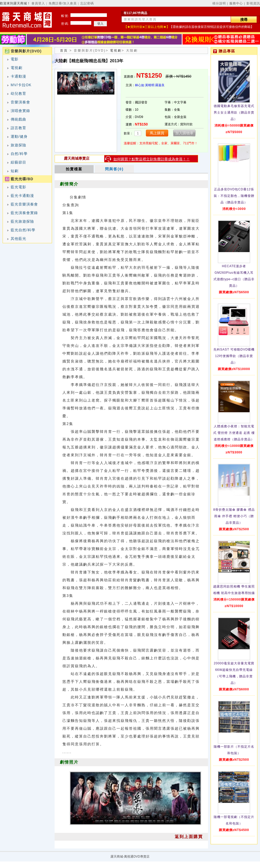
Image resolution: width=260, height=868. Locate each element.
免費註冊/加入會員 (63, 3)
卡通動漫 (18, 76)
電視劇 (17, 68)
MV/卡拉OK (21, 85)
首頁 (64, 51)
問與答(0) (114, 169)
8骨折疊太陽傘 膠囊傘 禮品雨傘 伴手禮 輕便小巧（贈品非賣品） (234, 516)
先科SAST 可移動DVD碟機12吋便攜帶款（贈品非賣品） (234, 356)
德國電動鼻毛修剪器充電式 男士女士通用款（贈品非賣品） (234, 113)
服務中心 (236, 3)
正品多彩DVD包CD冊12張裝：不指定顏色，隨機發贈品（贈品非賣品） (234, 196)
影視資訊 (253, 3)
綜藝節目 (18, 162)
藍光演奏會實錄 (24, 213)
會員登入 (38, 3)
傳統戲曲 (18, 119)
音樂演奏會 (20, 102)
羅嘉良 (160, 85)
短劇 (15, 171)
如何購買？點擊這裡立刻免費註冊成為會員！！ (152, 159)
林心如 (140, 85)
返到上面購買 (189, 837)
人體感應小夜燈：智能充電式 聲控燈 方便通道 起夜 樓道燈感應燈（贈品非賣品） (234, 433)
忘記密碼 (87, 3)
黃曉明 (150, 85)
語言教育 (18, 128)
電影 (15, 59)
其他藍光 (18, 239)
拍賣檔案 (74, 169)
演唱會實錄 (20, 111)
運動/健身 (19, 136)
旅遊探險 (18, 145)
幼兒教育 (18, 93)
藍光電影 (18, 187)
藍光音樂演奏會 (24, 204)
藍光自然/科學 (23, 230)
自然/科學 (19, 154)
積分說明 (219, 3)
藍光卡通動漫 (22, 196)
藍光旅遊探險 (22, 221)
